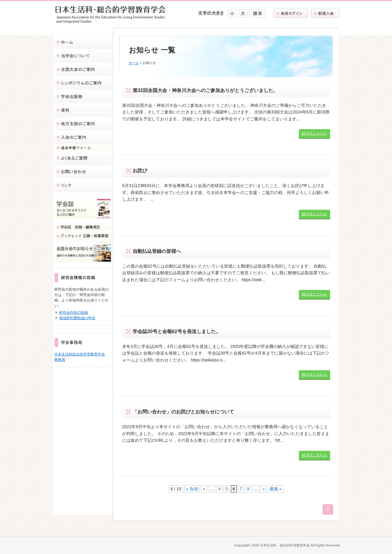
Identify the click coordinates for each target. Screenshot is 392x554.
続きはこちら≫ (315, 133)
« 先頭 (192, 489)
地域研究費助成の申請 (77, 318)
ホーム (134, 63)
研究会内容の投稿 (74, 313)
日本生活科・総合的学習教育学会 (285, 545)
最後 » (276, 489)
